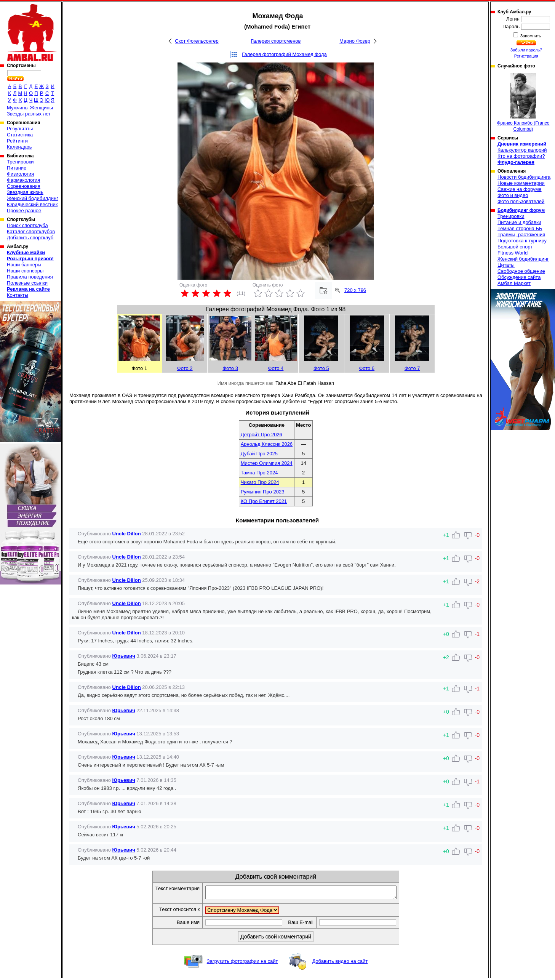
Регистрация (526, 56)
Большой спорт (515, 247)
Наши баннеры (24, 265)
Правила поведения (30, 277)
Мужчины (18, 108)
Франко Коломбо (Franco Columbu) (523, 102)
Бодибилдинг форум (521, 210)
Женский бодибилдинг (33, 198)
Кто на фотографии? (521, 156)
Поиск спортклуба (27, 225)
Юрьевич (124, 656)
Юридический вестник (32, 204)
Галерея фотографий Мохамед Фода (284, 54)
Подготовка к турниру (522, 241)
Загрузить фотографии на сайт (242, 963)
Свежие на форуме (520, 189)
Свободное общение (521, 271)
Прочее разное (24, 211)
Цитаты (506, 265)
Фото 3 (230, 368)
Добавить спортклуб (30, 238)
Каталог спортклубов (31, 231)
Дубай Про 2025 (259, 454)
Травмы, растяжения (521, 235)
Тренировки (20, 162)
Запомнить (530, 36)
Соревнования (24, 186)
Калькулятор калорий (522, 150)
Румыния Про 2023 (263, 492)
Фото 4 (276, 368)
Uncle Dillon (127, 534)
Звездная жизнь (25, 192)
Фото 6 (367, 368)
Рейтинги (17, 141)
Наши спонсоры (25, 271)
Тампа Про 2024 (259, 473)
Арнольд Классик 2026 (267, 444)
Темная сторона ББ (520, 228)
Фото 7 (412, 368)
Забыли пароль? (526, 50)
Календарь (19, 147)
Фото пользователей (521, 201)
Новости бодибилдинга (524, 177)
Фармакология (23, 180)
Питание (17, 168)
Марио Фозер (355, 41)
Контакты (18, 295)
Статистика (20, 135)
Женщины (41, 108)
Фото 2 (185, 368)
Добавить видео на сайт (340, 963)
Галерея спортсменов (276, 41)
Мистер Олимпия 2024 (267, 463)
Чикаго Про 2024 (260, 482)
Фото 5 (321, 368)
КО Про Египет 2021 (264, 501)
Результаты (20, 129)
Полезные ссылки (27, 283)
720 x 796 (355, 290)
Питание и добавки (519, 222)
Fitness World (513, 253)
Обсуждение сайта (519, 277)
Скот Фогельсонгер (197, 41)
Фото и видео (513, 195)
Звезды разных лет (29, 114)
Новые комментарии (521, 183)
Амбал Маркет (514, 283)
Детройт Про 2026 (262, 435)
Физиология (20, 174)
